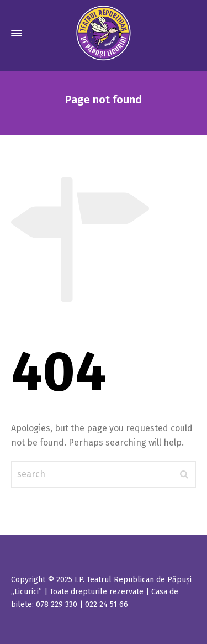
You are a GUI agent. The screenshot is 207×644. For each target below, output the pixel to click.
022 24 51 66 (107, 604)
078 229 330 (57, 604)
